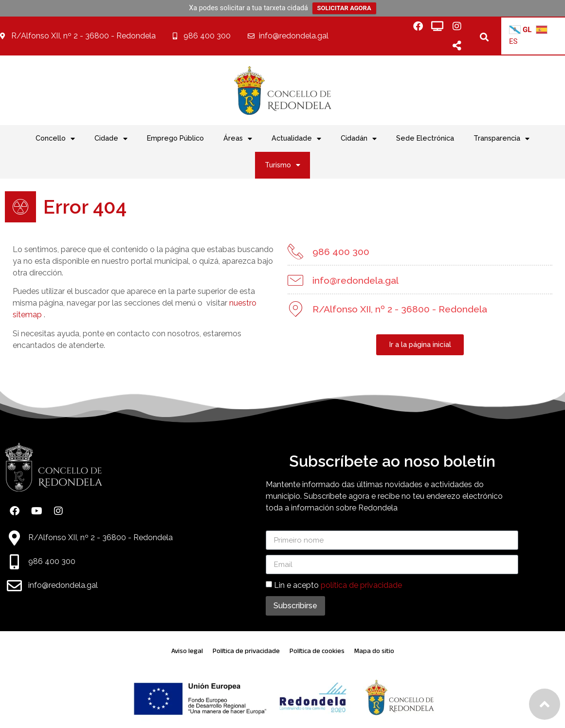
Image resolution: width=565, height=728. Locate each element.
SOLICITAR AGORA (344, 8)
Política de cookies (317, 651)
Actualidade (296, 139)
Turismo (282, 165)
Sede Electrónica (425, 138)
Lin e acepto (338, 585)
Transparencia (501, 139)
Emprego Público (175, 138)
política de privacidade (361, 585)
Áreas (238, 139)
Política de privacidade (246, 651)
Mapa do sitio (374, 651)
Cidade (111, 139)
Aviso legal (187, 651)
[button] (484, 37)
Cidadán (359, 139)
